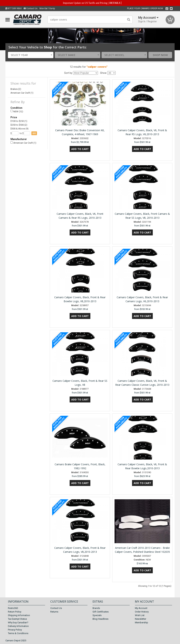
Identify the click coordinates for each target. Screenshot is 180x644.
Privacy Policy (15, 630)
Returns (54, 612)
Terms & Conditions (18, 633)
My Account (141, 608)
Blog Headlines (100, 619)
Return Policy (15, 612)
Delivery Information (18, 626)
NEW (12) (17, 111)
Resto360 (13, 608)
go (34, 133)
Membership (141, 622)
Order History (142, 612)
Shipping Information (19, 615)
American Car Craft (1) (22, 93)
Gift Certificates (101, 612)
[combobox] (31, 55)
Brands (96, 608)
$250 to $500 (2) (19, 125)
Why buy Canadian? (18, 622)
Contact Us (31, 8)
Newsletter (141, 619)
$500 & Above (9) (19, 129)
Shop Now (160, 55)
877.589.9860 (14, 8)
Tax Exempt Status (17, 619)
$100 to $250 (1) (19, 121)
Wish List (140, 615)
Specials (97, 615)
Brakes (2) (16, 89)
